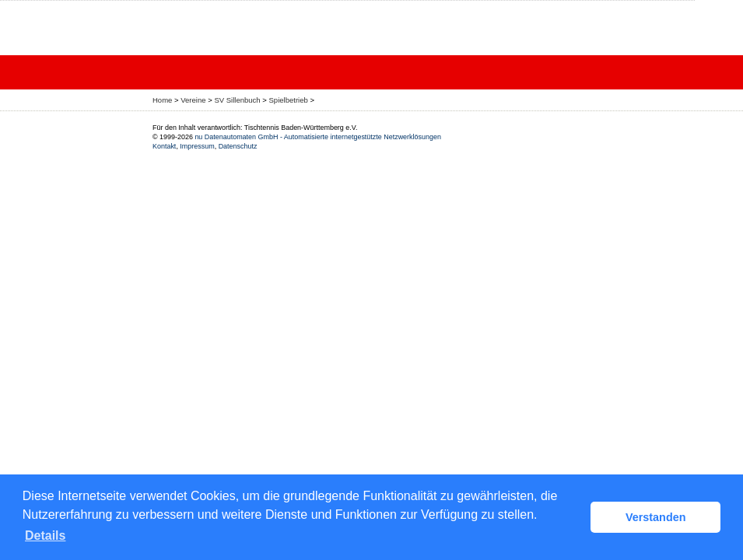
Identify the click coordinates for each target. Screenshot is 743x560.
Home (162, 100)
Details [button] (45, 535)
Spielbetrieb (289, 100)
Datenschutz (238, 146)
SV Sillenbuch (237, 100)
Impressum (197, 146)
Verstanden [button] (656, 517)
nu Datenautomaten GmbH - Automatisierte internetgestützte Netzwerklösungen (318, 137)
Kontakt (164, 146)
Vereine (193, 100)
